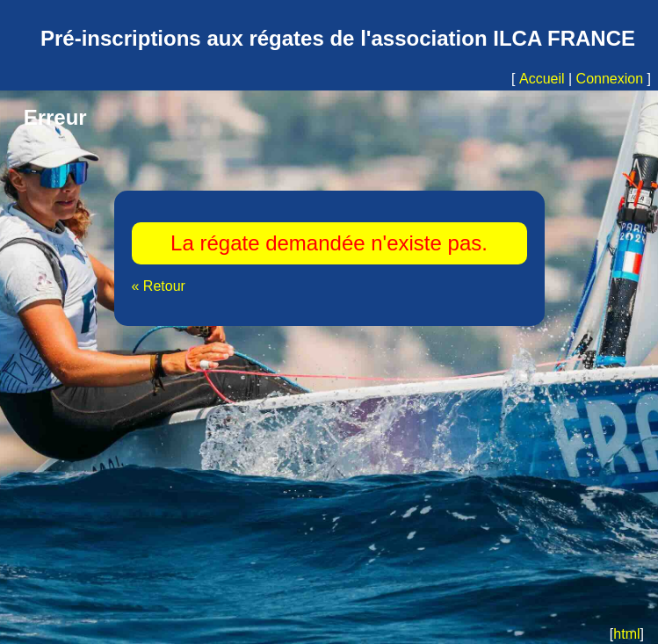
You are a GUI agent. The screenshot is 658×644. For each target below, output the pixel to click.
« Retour (159, 286)
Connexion (610, 79)
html (626, 634)
